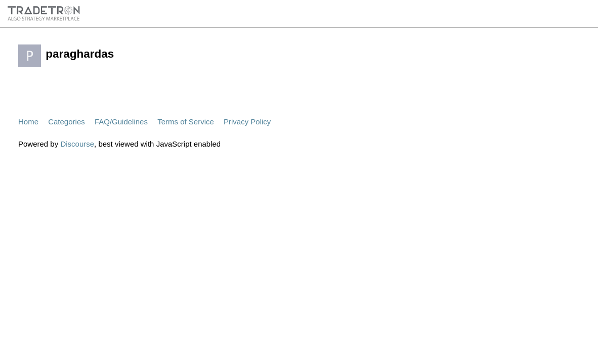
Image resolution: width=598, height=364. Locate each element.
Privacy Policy (247, 122)
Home (28, 122)
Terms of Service (186, 122)
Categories (67, 122)
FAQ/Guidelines (121, 122)
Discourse (77, 144)
